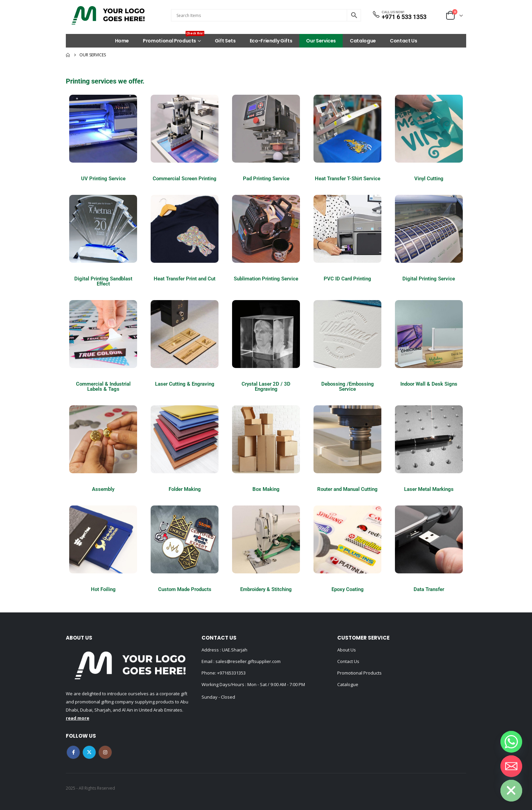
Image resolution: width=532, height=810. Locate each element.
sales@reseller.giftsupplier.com (248, 661)
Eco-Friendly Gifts (271, 41)
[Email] (511, 766)
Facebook (73, 752)
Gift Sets (225, 41)
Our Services (321, 41)
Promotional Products (174, 39)
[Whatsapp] (511, 742)
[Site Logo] (108, 15)
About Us (347, 650)
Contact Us (404, 41)
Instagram (105, 752)
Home (122, 41)
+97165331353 (231, 673)
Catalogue (363, 41)
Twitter (89, 752)
